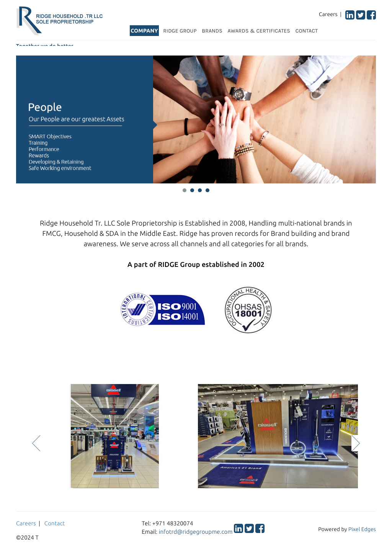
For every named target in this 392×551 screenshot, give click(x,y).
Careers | (332, 14)
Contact (55, 523)
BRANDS (212, 31)
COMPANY (144, 31)
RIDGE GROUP (180, 31)
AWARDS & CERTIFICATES (259, 31)
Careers (26, 523)
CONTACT (307, 31)
